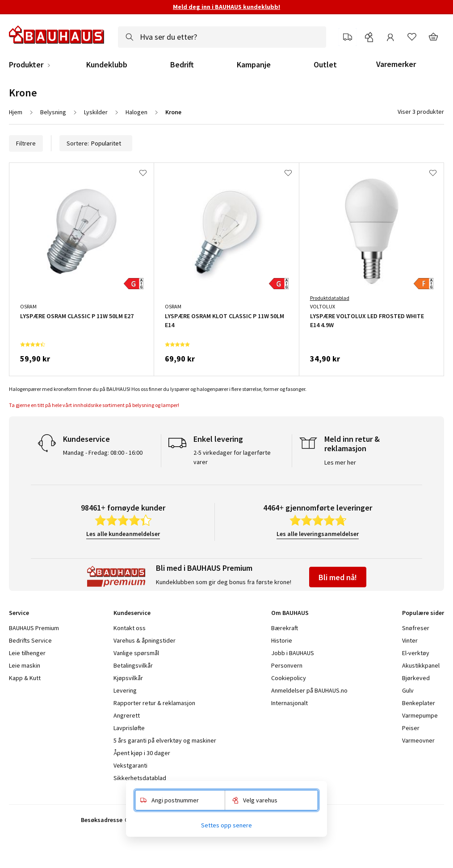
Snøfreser (416, 628)
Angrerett (127, 715)
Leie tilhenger (27, 653)
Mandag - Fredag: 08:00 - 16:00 (103, 453)
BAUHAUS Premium (34, 628)
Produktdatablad (330, 298)
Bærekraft (285, 628)
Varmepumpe (420, 715)
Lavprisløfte (129, 728)
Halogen (136, 112)
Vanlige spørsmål (136, 653)
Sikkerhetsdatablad (140, 778)
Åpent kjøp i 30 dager (142, 753)
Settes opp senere (226, 825)
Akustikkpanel (421, 665)
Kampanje (254, 65)
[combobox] (222, 37)
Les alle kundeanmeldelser (123, 534)
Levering (125, 690)
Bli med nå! (338, 577)
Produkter (26, 65)
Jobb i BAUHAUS (293, 653)
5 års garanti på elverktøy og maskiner (165, 740)
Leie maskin (25, 665)
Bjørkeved (416, 678)
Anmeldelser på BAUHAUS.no (309, 690)
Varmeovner (418, 740)
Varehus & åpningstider (145, 640)
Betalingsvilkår (133, 665)
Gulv (408, 690)
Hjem (16, 112)
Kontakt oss (130, 628)
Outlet (325, 65)
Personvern (287, 665)
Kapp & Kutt (25, 678)
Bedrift (182, 65)
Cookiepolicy (289, 678)
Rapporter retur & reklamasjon (154, 703)
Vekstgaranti (130, 765)
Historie (282, 640)
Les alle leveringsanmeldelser (318, 534)
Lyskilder (96, 112)
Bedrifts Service (30, 640)
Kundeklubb (107, 65)
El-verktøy (416, 653)
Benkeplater (419, 703)
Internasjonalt (289, 703)
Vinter (410, 640)
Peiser (411, 728)
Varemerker (396, 64)
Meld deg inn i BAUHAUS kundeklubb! (226, 7)
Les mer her (340, 462)
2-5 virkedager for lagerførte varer (232, 457)
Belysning (53, 112)
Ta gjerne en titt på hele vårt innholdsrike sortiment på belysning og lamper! (94, 405)
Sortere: (96, 143)
